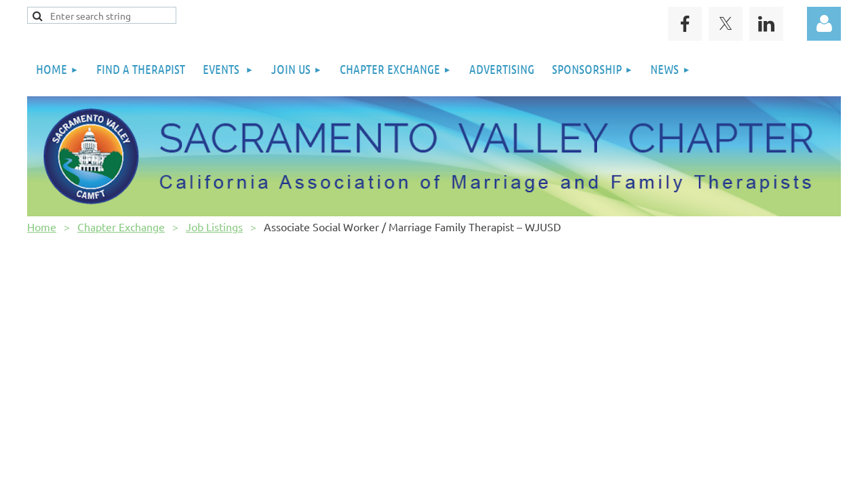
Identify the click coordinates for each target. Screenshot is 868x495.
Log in (824, 24)
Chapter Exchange (121, 226)
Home (42, 226)
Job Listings (214, 226)
